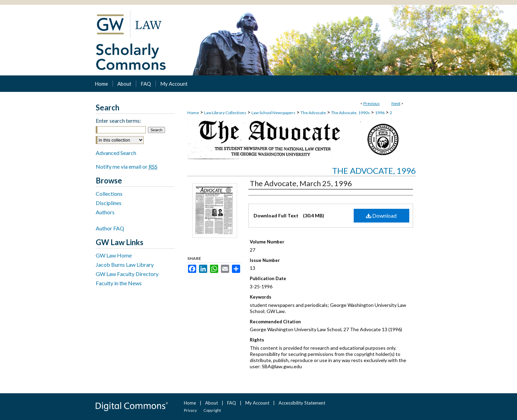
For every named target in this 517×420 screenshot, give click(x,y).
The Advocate (313, 113)
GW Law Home (114, 255)
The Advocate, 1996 (374, 171)
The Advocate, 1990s (350, 113)
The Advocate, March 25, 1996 (301, 183)
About (212, 403)
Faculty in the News (119, 283)
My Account (257, 403)
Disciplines (109, 203)
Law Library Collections (225, 113)
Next (396, 103)
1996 (380, 113)
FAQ (232, 403)
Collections (109, 194)
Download (381, 215)
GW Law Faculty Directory (127, 274)
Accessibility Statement (302, 403)
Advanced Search (116, 153)
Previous (372, 103)
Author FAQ (110, 228)
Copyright (212, 410)
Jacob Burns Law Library (125, 265)
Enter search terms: (118, 121)
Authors (105, 212)
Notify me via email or (127, 166)
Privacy (190, 410)
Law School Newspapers (273, 113)
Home (193, 113)
